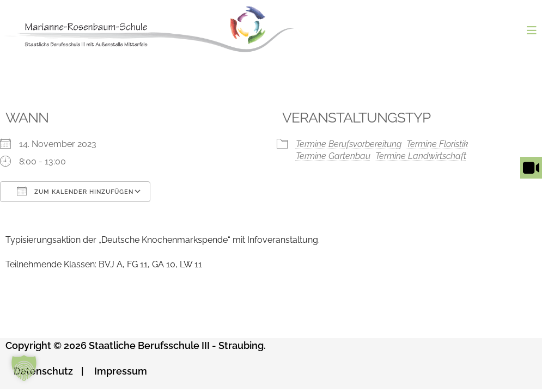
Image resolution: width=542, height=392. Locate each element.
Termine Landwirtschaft (421, 156)
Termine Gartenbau (333, 156)
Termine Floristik (437, 144)
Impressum (121, 371)
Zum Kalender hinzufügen (75, 191)
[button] (24, 368)
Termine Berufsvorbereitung (349, 144)
